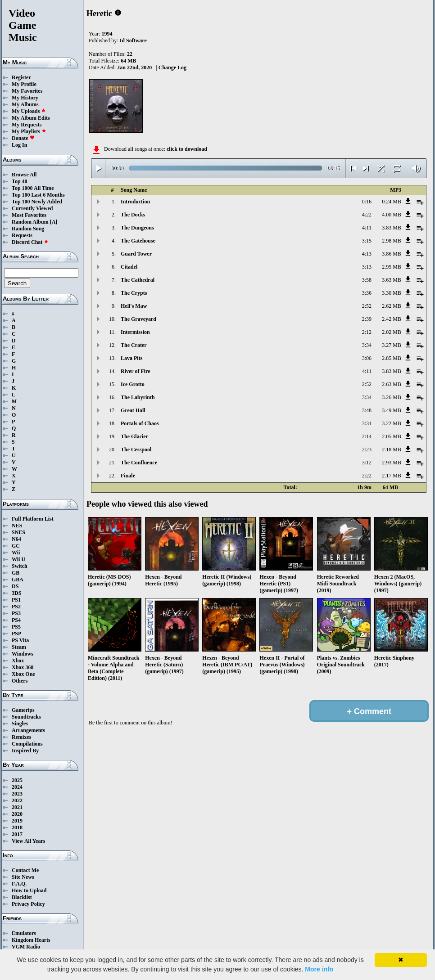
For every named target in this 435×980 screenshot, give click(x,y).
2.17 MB (392, 476)
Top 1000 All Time (33, 188)
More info (319, 969)
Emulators (24, 933)
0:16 (367, 202)
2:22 (367, 476)
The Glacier (134, 436)
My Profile (24, 84)
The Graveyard (138, 319)
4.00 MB (392, 215)
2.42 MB (392, 319)
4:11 (367, 228)
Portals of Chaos (140, 423)
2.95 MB (392, 267)
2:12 (367, 332)
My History (25, 98)
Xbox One (23, 674)
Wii (16, 553)
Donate (23, 138)
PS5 (16, 627)
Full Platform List (33, 519)
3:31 (367, 423)
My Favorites (27, 91)
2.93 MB (392, 463)
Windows (23, 654)
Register (21, 77)
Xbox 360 (23, 667)
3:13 (367, 267)
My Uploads (29, 111)
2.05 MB (392, 436)
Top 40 (20, 181)
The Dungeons (137, 228)
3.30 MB (392, 293)
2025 (17, 780)
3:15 (367, 241)
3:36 (367, 293)
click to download (187, 149)
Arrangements (28, 730)
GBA (18, 580)
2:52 (367, 306)
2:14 (367, 436)
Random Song (28, 229)
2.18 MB (392, 450)
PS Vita (20, 640)
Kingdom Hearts (31, 940)
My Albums (25, 104)
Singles (20, 724)
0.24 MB (392, 202)
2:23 (367, 450)
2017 (17, 834)
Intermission (135, 332)
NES (17, 526)
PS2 (16, 607)
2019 (17, 821)
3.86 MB (392, 254)
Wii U (18, 559)
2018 (17, 827)
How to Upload (29, 890)
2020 (17, 814)
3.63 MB (392, 280)
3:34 (367, 345)
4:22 (367, 215)
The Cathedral (138, 280)
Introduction (135, 202)
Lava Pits (131, 358)
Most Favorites (29, 215)
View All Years (28, 841)
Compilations (27, 744)
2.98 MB (392, 241)
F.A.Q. (19, 884)
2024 (17, 787)
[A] (54, 222)
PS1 (16, 600)
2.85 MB (392, 358)
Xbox (18, 661)
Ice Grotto (133, 384)
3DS (16, 593)
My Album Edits (31, 118)
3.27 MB (392, 345)
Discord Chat (30, 242)
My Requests (27, 125)
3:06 (367, 358)
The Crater (134, 345)
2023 (17, 794)
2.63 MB (392, 384)
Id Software (133, 40)
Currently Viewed (32, 208)
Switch (20, 566)
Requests (22, 235)
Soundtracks (26, 717)
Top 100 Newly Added (37, 202)
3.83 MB (392, 228)
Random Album (30, 222)
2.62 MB (392, 306)
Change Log (172, 67)
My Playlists (29, 131)
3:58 (367, 280)
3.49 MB (392, 410)
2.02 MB (392, 332)
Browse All (24, 175)
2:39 (367, 319)
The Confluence (139, 463)
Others (20, 681)
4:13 (367, 254)
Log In (19, 145)
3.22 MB (392, 423)
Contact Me (25, 870)
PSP (16, 634)
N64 (16, 539)
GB (16, 573)
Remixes (21, 737)
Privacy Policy (28, 904)
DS (15, 586)
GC (16, 546)
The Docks (133, 215)
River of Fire (136, 371)
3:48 (367, 410)
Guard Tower (136, 254)
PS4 (16, 620)
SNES (18, 532)
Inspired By (25, 751)
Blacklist (22, 897)
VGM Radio (26, 947)
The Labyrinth (138, 397)
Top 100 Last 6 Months (38, 195)
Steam (19, 647)
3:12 (367, 463)
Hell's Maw (134, 306)
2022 (17, 800)
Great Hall (133, 410)
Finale (128, 476)
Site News (23, 877)
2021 (17, 807)
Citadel (129, 267)
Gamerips (23, 710)
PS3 (16, 613)
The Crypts (134, 293)
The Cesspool (136, 450)
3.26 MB (392, 397)
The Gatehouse (138, 241)
